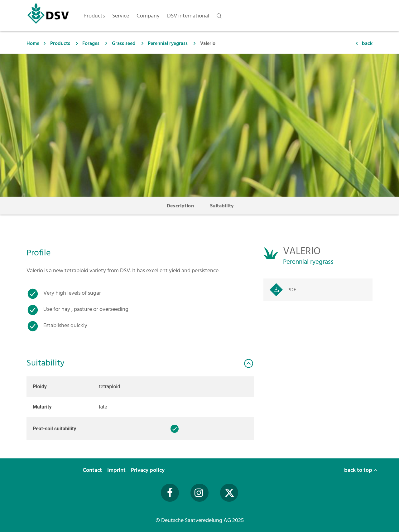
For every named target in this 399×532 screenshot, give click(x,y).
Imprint (117, 470)
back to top (361, 470)
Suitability (222, 206)
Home (33, 43)
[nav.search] (219, 16)
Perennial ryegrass (168, 43)
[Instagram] (199, 493)
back (367, 43)
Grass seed (124, 43)
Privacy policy (148, 470)
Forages (91, 43)
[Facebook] (170, 493)
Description (180, 206)
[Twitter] (229, 493)
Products (60, 43)
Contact (93, 470)
